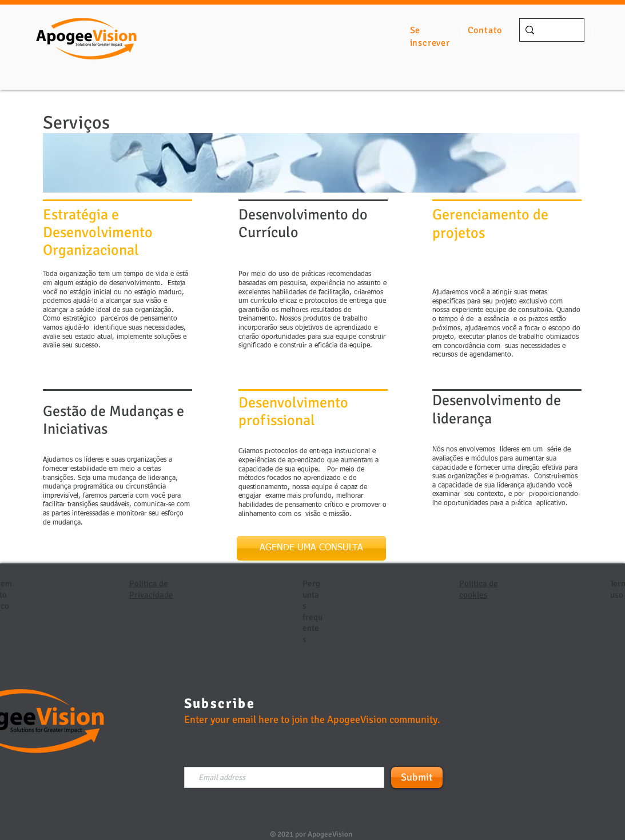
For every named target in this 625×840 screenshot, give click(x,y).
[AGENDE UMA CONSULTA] (311, 548)
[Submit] (417, 777)
